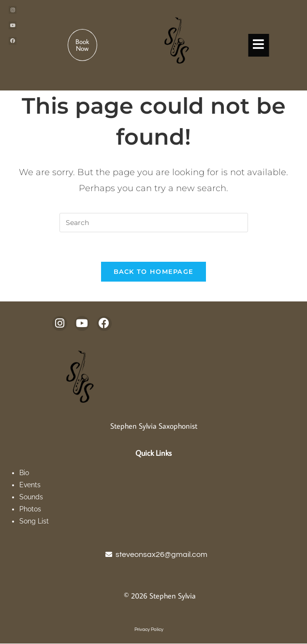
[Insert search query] (154, 223)
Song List (35, 522)
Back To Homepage (154, 271)
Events (30, 485)
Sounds (31, 497)
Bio (25, 473)
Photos (30, 509)
